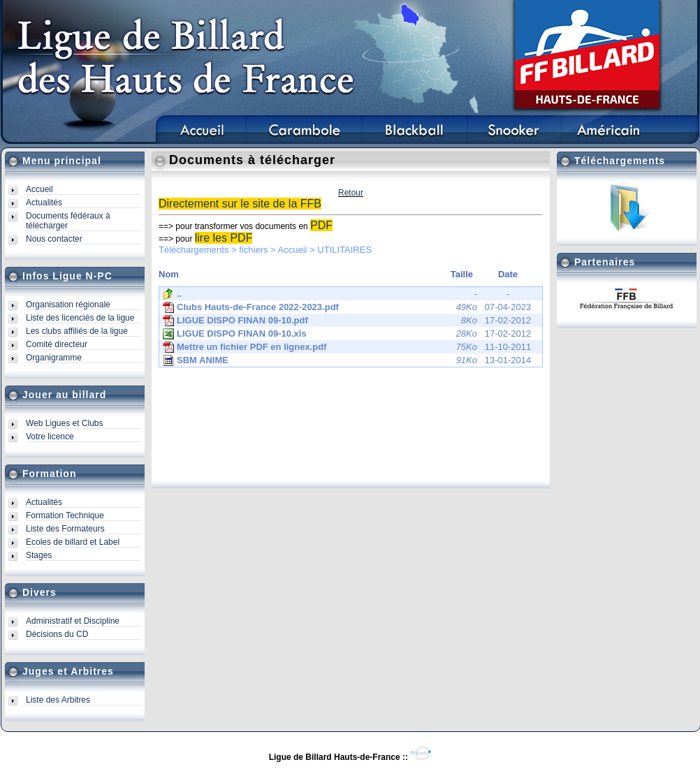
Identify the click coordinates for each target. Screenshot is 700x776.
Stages (39, 555)
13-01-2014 (347, 360)
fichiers (253, 250)
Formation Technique (65, 515)
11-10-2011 (347, 347)
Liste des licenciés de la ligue (80, 318)
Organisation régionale (68, 305)
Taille (462, 274)
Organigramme (54, 358)
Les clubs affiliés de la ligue (77, 331)
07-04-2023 (347, 307)
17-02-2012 (347, 321)
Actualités (44, 203)
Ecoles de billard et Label (73, 542)
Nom (169, 274)
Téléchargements (194, 250)
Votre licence (50, 437)
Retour (351, 193)
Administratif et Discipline (73, 621)
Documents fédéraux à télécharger (68, 221)
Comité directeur (57, 344)
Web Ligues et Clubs (65, 423)
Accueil (39, 189)
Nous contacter (54, 239)
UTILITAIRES (344, 250)
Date (508, 274)
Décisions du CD (57, 634)
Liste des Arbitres (58, 700)
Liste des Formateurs (65, 529)
